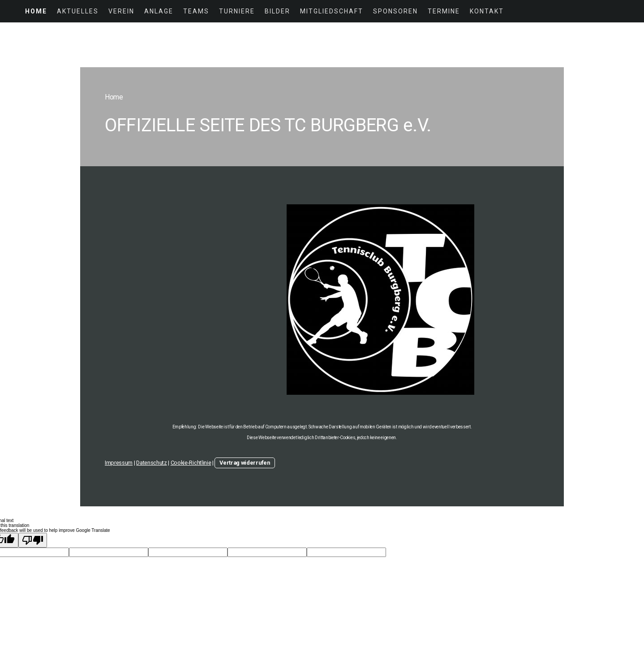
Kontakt (487, 11)
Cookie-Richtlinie (191, 463)
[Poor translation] (33, 540)
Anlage (159, 11)
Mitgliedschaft (332, 11)
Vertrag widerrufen (245, 463)
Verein (121, 11)
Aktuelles (78, 11)
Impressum (119, 463)
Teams (196, 11)
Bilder (277, 11)
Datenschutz (151, 463)
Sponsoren (395, 11)
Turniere (237, 11)
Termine (444, 11)
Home (36, 11)
